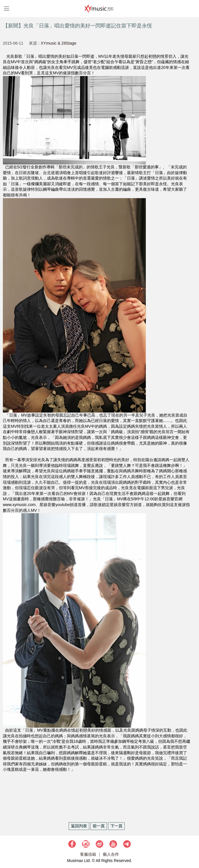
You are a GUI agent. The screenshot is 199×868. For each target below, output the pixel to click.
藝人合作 (111, 854)
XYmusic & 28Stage (59, 43)
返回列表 (79, 826)
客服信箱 (88, 854)
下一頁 (116, 826)
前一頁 (99, 826)
